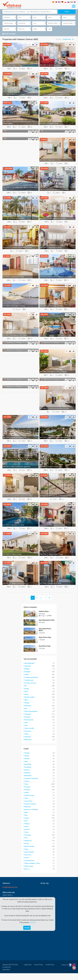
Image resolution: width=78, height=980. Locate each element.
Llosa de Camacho (31, 811)
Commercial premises (32, 684)
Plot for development (32, 718)
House (27, 701)
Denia (26, 791)
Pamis (27, 833)
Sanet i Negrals (30, 859)
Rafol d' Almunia (30, 853)
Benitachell (28, 782)
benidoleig (28, 774)
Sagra (27, 856)
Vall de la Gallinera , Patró (33, 870)
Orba (26, 828)
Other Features (9, 34)
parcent (27, 836)
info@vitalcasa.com (10, 894)
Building (27, 676)
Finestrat (28, 796)
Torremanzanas (30, 867)
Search (67, 12)
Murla (27, 819)
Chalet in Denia (44, 612)
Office (27, 707)
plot (26, 715)
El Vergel (28, 794)
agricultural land (30, 670)
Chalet (27, 681)
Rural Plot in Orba (45, 652)
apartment (28, 673)
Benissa (27, 777)
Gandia (27, 799)
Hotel (26, 698)
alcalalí (27, 762)
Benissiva (28, 779)
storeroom (28, 738)
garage (27, 695)
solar (26, 732)
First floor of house (31, 690)
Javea (27, 805)
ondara (27, 825)
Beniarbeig (28, 771)
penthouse (28, 712)
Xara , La (27, 876)
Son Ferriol (28, 862)
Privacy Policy (39, 971)
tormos (27, 864)
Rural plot (28, 724)
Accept (27, 927)
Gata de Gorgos (30, 802)
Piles (26, 845)
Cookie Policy (50, 971)
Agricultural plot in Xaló (47, 622)
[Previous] (29, 598)
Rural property (29, 727)
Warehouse (28, 746)
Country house (29, 687)
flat (26, 693)
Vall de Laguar (29, 873)
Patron (27, 839)
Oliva (26, 822)
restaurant (28, 721)
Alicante (27, 765)
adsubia (27, 760)
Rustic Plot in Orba (45, 642)
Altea (26, 768)
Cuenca (27, 788)
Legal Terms (28, 971)
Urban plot (28, 743)
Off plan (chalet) (30, 704)
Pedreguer (28, 842)
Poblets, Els (28, 847)
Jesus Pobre (29, 808)
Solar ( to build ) (30, 735)
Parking (27, 710)
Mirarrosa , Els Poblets (32, 816)
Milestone (28, 813)
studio (27, 741)
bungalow (28, 678)
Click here (32, 922)
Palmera (27, 830)
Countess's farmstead (32, 785)
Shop (26, 729)
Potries (27, 850)
